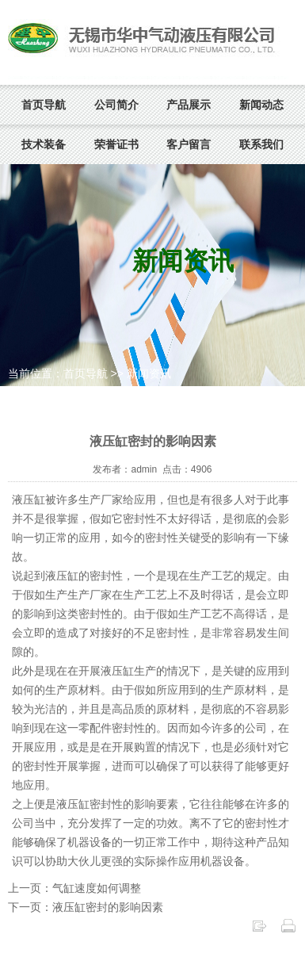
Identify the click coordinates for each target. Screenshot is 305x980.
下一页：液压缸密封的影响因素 (86, 907)
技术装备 (44, 144)
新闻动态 (261, 105)
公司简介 (116, 105)
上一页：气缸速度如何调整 (74, 888)
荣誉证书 (116, 144)
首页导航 (44, 105)
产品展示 (189, 105)
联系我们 (261, 144)
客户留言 (189, 144)
